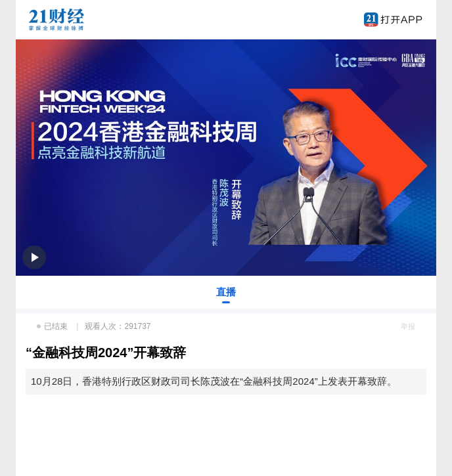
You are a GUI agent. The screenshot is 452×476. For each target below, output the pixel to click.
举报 (408, 326)
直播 (226, 292)
